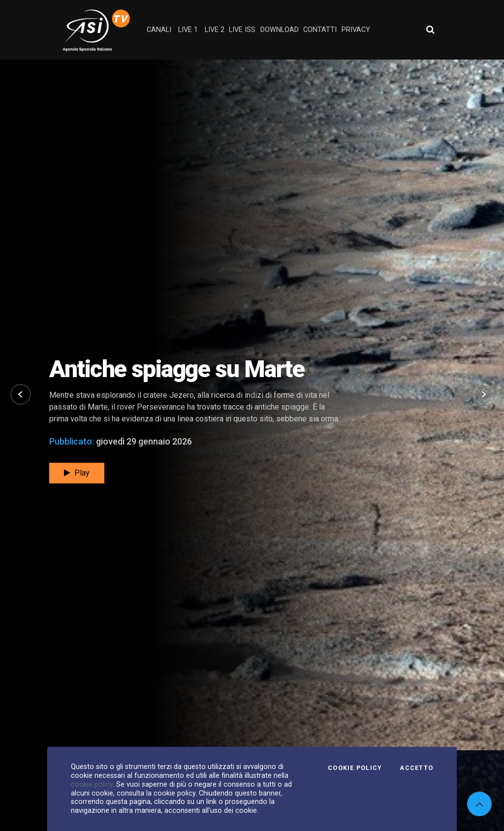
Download (280, 30)
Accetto (416, 768)
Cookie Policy (355, 768)
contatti (320, 30)
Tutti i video (435, 732)
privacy (356, 30)
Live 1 (188, 30)
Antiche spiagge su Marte (177, 345)
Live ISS (242, 30)
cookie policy (92, 784)
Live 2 (215, 30)
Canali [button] (159, 30)
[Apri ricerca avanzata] (430, 30)
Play (77, 449)
